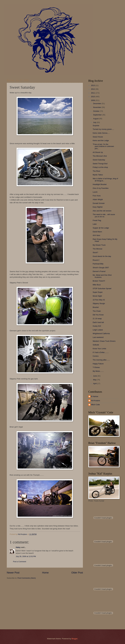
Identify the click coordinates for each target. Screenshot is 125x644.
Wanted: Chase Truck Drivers (104, 341)
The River (96, 171)
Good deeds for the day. (102, 256)
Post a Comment (20, 562)
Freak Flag (97, 220)
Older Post (77, 573)
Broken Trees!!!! (99, 281)
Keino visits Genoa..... (101, 133)
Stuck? (95, 252)
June (95, 376)
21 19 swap (97, 319)
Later (95, 224)
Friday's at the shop (100, 167)
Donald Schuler (99, 203)
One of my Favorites (101, 188)
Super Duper (98, 292)
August (96, 119)
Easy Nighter (98, 207)
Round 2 (96, 260)
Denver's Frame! (99, 271)
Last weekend (98, 337)
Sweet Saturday (99, 160)
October (96, 111)
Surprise (96, 126)
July (95, 122)
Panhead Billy (98, 264)
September (98, 115)
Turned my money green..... (103, 129)
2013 (93, 85)
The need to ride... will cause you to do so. (104, 215)
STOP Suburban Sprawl (102, 288)
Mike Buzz (97, 285)
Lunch (95, 192)
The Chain (97, 311)
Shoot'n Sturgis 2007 (101, 268)
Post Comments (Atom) (27, 578)
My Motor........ (98, 371)
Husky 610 (97, 326)
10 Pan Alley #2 (99, 300)
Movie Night (97, 296)
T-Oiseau (96, 367)
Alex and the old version (102, 211)
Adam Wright (98, 199)
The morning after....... (101, 360)
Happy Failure (98, 364)
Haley (18, 547)
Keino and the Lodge (101, 140)
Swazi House (98, 137)
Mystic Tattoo (98, 175)
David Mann (97, 232)
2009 (93, 100)
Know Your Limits (99, 349)
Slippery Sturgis (99, 303)
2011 (93, 93)
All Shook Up (98, 152)
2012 (93, 89)
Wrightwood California (101, 333)
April (95, 384)
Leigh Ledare (98, 330)
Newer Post (13, 573)
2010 (93, 97)
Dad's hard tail (98, 322)
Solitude (96, 345)
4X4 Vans (96, 235)
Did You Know (98, 315)
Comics (96, 356)
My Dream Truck (99, 245)
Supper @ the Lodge (101, 228)
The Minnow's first (100, 156)
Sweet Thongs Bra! (100, 164)
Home (45, 573)
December (97, 104)
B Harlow (95, 396)
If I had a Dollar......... (101, 352)
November (97, 107)
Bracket (96, 307)
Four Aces (97, 196)
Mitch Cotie (95, 405)
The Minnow (97, 249)
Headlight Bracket (100, 184)
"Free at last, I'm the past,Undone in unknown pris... (103, 146)
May (95, 380)
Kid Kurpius (96, 400)
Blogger (75, 639)
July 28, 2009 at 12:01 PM (26, 556)
